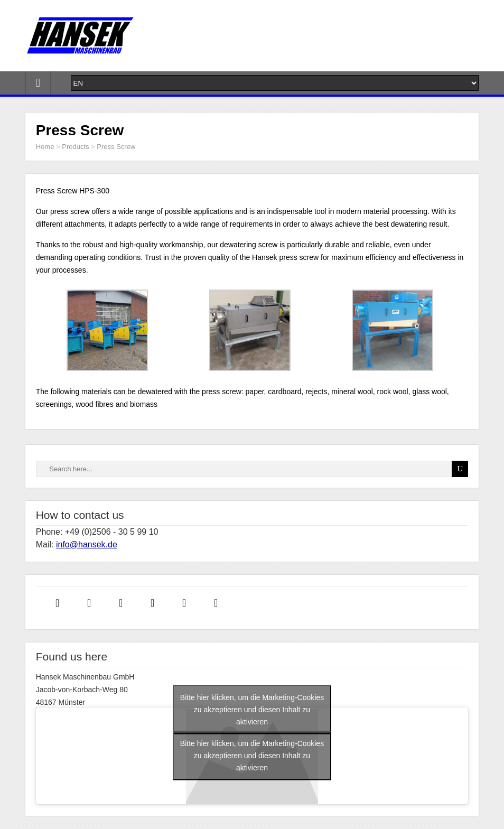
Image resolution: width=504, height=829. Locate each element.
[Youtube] (219, 602)
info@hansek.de (87, 544)
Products (75, 147)
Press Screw (116, 147)
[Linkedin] (124, 602)
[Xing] (187, 602)
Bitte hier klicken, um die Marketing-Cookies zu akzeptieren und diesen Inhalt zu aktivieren (252, 710)
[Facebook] (60, 602)
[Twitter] (155, 602)
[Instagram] (92, 602)
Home (45, 147)
